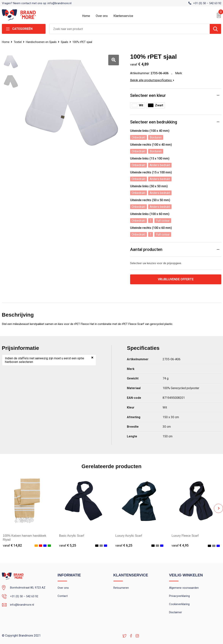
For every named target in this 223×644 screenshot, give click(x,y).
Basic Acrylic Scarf (72, 536)
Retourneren (121, 588)
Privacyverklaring (179, 596)
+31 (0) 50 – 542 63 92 (207, 3)
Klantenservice (123, 16)
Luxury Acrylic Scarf (129, 536)
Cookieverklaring (179, 604)
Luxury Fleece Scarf (185, 536)
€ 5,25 (68, 545)
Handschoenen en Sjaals (41, 42)
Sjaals (64, 42)
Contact (63, 596)
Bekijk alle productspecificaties (152, 80)
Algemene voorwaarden (184, 588)
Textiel (18, 42)
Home (86, 16)
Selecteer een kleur (148, 95)
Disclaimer (176, 612)
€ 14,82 (12, 545)
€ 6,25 (124, 545)
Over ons (102, 16)
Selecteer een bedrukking (154, 122)
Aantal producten (146, 249)
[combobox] (130, 29)
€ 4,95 (180, 545)
